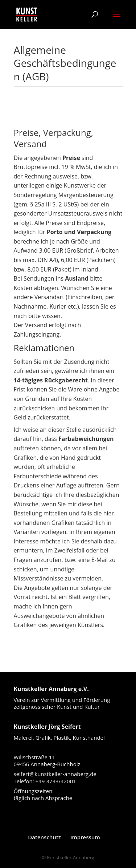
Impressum (85, 837)
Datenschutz (44, 837)
